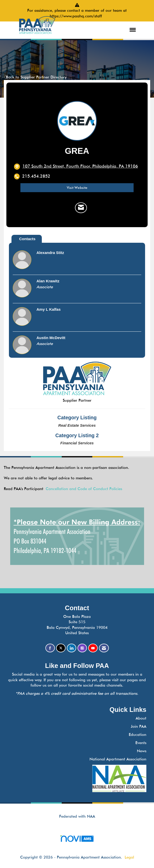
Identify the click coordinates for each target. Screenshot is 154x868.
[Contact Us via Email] (104, 648)
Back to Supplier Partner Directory (35, 77)
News (142, 751)
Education (138, 735)
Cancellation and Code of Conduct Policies (84, 489)
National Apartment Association (118, 759)
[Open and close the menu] (102, 30)
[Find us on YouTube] (93, 648)
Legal (129, 857)
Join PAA (139, 726)
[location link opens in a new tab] (80, 166)
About (141, 718)
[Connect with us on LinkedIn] (72, 648)
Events (141, 743)
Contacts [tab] (27, 239)
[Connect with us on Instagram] (82, 648)
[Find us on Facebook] (50, 648)
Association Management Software (77, 840)
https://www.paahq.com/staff (77, 16)
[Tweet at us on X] (61, 648)
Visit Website (77, 188)
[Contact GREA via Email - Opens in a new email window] (81, 208)
